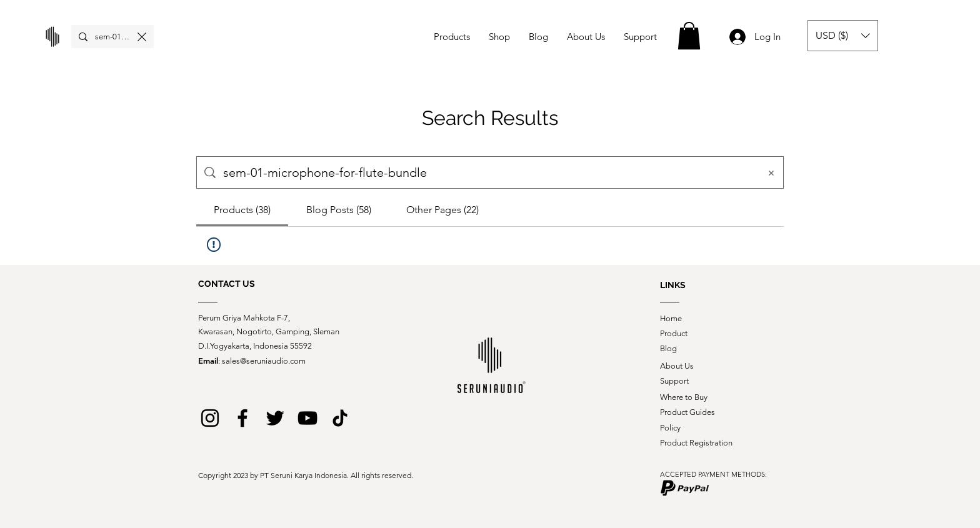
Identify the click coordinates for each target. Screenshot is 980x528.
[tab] (242, 210)
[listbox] (843, 36)
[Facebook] (242, 418)
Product (674, 333)
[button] (689, 36)
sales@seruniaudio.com (264, 361)
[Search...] (112, 37)
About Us (677, 366)
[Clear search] (142, 37)
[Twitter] (275, 418)
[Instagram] (210, 418)
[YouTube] (307, 418)
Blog (668, 348)
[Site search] (487, 172)
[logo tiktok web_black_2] (340, 418)
